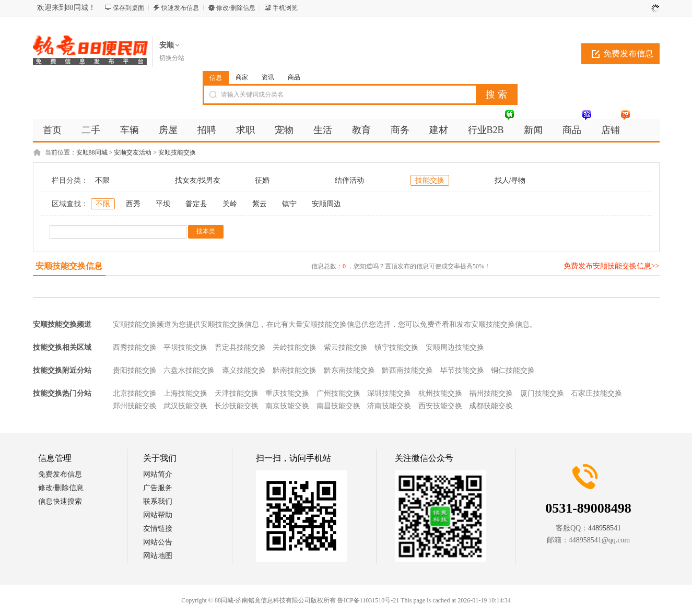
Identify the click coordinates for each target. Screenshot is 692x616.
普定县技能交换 (240, 347)
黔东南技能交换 (349, 370)
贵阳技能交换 (135, 370)
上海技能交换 (185, 393)
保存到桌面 (128, 8)
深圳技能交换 (389, 393)
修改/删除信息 (236, 8)
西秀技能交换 (135, 347)
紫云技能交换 (346, 347)
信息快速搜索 (60, 501)
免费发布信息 (628, 54)
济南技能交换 (389, 406)
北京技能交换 (135, 393)
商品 (294, 77)
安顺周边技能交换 (455, 347)
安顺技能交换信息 (69, 266)
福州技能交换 (491, 393)
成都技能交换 (491, 406)
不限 (102, 180)
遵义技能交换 (244, 370)
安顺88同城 (92, 152)
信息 (216, 78)
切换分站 (172, 58)
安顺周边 (326, 204)
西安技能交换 (440, 406)
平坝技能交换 (185, 347)
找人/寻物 (510, 180)
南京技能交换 (287, 406)
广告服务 (158, 488)
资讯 (268, 77)
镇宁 (289, 204)
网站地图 (158, 556)
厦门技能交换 (542, 393)
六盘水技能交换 (189, 370)
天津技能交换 (237, 393)
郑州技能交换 (135, 406)
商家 (242, 77)
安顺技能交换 (177, 152)
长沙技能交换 (237, 406)
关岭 (230, 204)
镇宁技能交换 (396, 347)
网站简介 (158, 474)
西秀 (133, 204)
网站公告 (158, 542)
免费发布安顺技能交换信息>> (612, 266)
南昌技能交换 (338, 406)
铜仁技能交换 (513, 370)
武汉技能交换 (185, 406)
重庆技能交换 (287, 393)
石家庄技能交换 (596, 393)
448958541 (605, 528)
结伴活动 (349, 180)
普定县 (196, 204)
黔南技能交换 (295, 370)
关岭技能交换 (295, 347)
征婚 (262, 180)
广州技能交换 (338, 393)
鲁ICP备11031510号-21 (368, 600)
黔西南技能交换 (407, 370)
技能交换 (430, 180)
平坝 (163, 204)
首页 (52, 130)
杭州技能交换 (440, 393)
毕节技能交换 (462, 370)
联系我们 (158, 501)
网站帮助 (158, 515)
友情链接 (158, 529)
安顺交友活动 (133, 152)
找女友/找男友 (198, 180)
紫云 (260, 204)
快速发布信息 (180, 8)
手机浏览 (285, 8)
